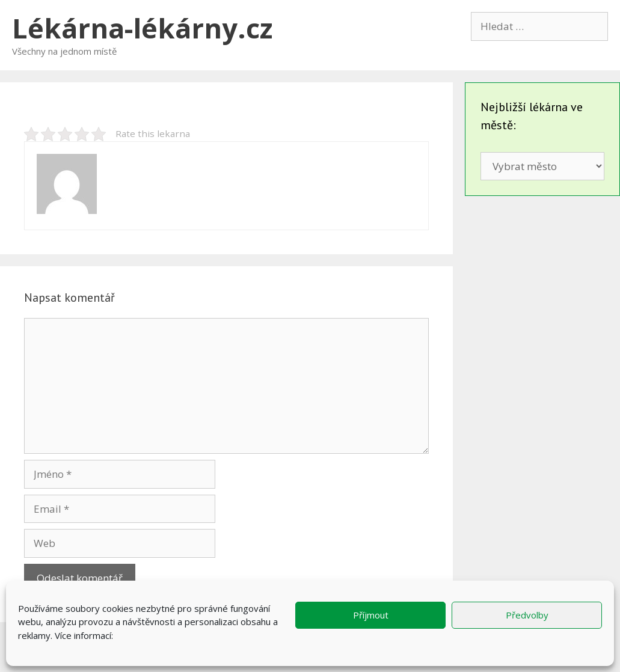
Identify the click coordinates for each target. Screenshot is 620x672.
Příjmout (371, 615)
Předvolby (527, 615)
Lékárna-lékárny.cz (142, 28)
